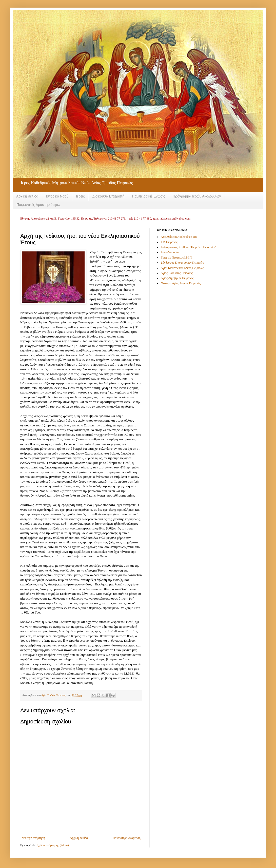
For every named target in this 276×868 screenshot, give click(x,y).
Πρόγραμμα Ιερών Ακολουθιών (197, 196)
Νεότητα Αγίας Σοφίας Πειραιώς (181, 283)
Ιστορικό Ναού (57, 196)
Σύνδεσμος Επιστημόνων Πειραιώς (182, 263)
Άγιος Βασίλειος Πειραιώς (177, 273)
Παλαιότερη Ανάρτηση (127, 838)
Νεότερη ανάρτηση (33, 838)
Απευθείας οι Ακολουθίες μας (179, 237)
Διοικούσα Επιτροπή (108, 196)
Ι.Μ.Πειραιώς (169, 242)
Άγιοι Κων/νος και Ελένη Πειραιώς (182, 268)
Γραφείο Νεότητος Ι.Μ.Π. (177, 258)
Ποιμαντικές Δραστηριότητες (38, 205)
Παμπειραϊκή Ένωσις (149, 196)
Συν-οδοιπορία (170, 252)
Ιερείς (80, 196)
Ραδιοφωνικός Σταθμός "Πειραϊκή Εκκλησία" (189, 247)
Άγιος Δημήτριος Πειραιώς (177, 278)
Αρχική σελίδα (27, 196)
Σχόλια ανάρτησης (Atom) (53, 845)
